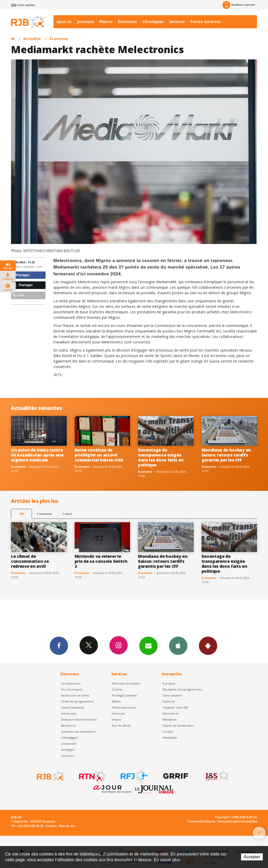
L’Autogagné (69, 738)
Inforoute (118, 713)
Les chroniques (72, 689)
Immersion (69, 713)
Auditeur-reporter (239, 5)
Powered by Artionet (201, 821)
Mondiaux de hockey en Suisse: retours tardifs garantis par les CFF (226, 455)
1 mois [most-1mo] (67, 514)
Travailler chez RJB (175, 707)
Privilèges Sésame (124, 695)
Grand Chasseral (72, 707)
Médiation (170, 719)
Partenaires (171, 713)
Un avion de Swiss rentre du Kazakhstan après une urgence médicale (37, 455)
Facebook (59, 646)
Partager (21, 275)
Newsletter (170, 738)
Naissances (69, 725)
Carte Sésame (172, 695)
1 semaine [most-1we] (44, 514)
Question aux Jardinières (78, 731)
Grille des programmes (77, 701)
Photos (106, 22)
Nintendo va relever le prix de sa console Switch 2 (101, 561)
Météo (116, 701)
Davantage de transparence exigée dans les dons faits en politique (161, 457)
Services (177, 22)
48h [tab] (22, 514)
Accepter (252, 857)
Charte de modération (178, 725)
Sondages (68, 750)
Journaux (85, 22)
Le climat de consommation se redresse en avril (30, 561)
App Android (208, 646)
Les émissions (71, 683)
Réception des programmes (182, 689)
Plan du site (67, 826)
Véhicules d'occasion (126, 683)
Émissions (127, 22)
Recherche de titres (75, 695)
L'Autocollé (69, 744)
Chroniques (153, 22)
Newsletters (148, 646)
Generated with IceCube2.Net (237, 821)
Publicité (169, 701)
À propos (169, 683)
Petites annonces (124, 707)
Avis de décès (121, 725)
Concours (68, 756)
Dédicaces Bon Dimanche (79, 719)
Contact (168, 731)
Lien (18, 295)
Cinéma (117, 689)
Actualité (32, 39)
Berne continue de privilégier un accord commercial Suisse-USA (99, 455)
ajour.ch (64, 22)
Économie (59, 39)
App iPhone (178, 646)
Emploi (117, 719)
